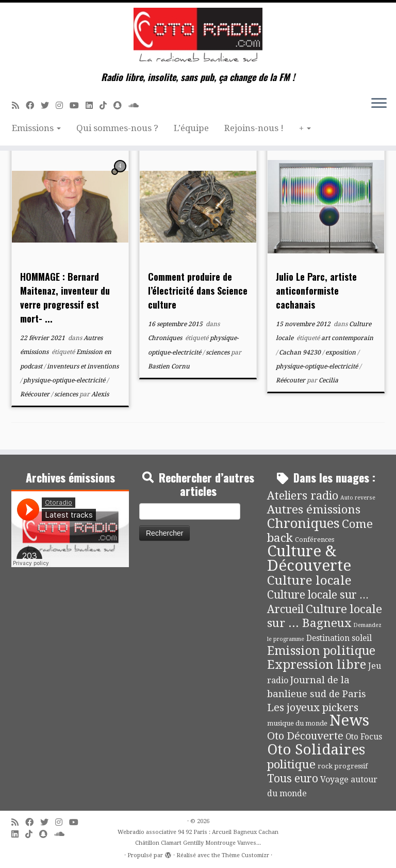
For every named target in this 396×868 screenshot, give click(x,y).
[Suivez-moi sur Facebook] (33, 106)
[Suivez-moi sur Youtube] (78, 106)
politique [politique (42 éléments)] (291, 764)
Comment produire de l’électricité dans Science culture (198, 291)
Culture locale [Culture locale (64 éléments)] (309, 580)
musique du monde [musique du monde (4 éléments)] (297, 723)
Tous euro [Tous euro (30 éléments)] (293, 778)
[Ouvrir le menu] (379, 104)
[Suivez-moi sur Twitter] (48, 106)
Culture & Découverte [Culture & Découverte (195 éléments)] (309, 558)
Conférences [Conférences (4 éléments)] (315, 540)
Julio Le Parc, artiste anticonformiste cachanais (316, 291)
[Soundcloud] (137, 106)
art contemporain (347, 338)
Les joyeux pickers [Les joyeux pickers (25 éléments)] (313, 708)
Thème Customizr (245, 855)
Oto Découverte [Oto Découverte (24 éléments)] (305, 736)
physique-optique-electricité (65, 380)
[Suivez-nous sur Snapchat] (121, 106)
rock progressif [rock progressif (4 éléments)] (343, 766)
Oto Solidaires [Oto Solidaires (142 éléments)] (316, 750)
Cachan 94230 (301, 352)
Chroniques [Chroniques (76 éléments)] (303, 524)
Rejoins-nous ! (254, 128)
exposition (341, 352)
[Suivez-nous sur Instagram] (63, 106)
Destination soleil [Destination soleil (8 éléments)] (339, 638)
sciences (67, 394)
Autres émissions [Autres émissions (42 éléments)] (314, 509)
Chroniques (166, 338)
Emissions (36, 128)
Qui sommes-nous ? (117, 128)
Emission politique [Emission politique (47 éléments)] (321, 651)
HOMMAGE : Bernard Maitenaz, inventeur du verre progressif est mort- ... (65, 298)
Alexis (100, 394)
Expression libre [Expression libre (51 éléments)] (317, 665)
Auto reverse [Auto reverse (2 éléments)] (358, 498)
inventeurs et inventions (83, 366)
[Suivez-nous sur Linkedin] (93, 106)
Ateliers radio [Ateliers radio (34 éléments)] (303, 496)
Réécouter (36, 394)
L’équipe (191, 128)
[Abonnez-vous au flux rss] (19, 106)
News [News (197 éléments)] (349, 720)
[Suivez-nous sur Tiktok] (106, 106)
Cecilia (328, 380)
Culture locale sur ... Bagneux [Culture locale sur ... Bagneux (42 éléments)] (325, 616)
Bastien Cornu (169, 366)
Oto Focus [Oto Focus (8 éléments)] (364, 737)
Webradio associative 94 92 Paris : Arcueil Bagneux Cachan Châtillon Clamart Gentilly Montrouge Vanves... (198, 838)
